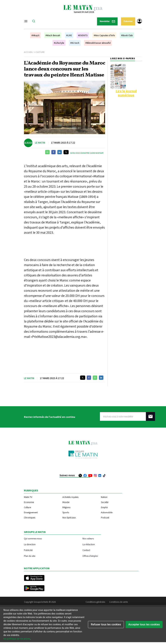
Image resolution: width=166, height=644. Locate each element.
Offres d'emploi (90, 556)
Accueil (28, 52)
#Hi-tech (75, 43)
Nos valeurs (88, 538)
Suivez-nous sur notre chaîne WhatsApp (87, 153)
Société (105, 502)
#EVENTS (83, 35)
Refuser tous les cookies (106, 624)
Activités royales (70, 497)
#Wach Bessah (53, 35)
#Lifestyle (59, 43)
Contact (86, 550)
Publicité (28, 550)
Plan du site (30, 556)
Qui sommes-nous (33, 538)
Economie (29, 502)
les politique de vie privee (17, 639)
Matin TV (28, 497)
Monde (66, 502)
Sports (66, 512)
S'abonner (128, 21)
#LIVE (69, 35)
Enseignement (31, 512)
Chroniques (30, 518)
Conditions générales (95, 602)
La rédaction (89, 544)
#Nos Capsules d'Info (104, 35)
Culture (40, 52)
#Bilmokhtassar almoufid (98, 43)
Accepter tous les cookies (144, 624)
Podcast (105, 518)
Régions (66, 507)
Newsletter (107, 21)
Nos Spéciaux (69, 518)
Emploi (104, 507)
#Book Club (127, 35)
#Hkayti (35, 35)
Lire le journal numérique (126, 93)
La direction (30, 544)
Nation (104, 497)
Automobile (107, 512)
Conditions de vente (118, 602)
